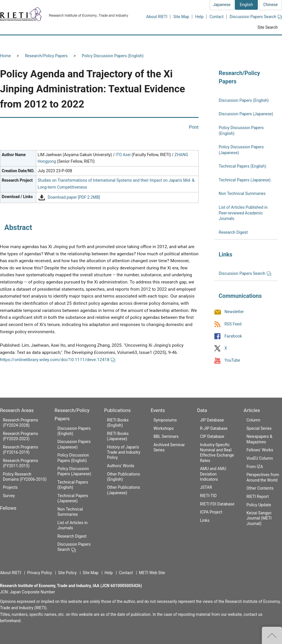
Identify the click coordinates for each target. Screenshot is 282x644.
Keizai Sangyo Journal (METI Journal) (259, 518)
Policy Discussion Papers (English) (113, 56)
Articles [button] (264, 42)
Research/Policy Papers (46, 56)
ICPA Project (211, 512)
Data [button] (232, 42)
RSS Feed (233, 324)
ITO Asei (123, 155)
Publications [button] (165, 42)
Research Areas (17, 410)
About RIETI (157, 17)
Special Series (259, 428)
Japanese (222, 5)
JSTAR (206, 487)
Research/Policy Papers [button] (113, 42)
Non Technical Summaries (242, 193)
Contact (217, 17)
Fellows (8, 508)
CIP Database (212, 436)
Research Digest (233, 232)
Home (5, 56)
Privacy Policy (39, 573)
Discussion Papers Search (256, 17)
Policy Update (259, 505)
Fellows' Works (260, 450)
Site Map (181, 17)
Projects (10, 487)
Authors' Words (121, 466)
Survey (9, 496)
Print (194, 127)
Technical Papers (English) (242, 166)
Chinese (270, 5)
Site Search (268, 27)
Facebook (233, 336)
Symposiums (165, 420)
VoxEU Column (260, 458)
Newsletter (234, 312)
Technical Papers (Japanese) (245, 180)
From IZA (255, 467)
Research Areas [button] (24, 42)
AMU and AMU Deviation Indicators (213, 474)
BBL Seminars (166, 436)
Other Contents (260, 488)
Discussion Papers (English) (244, 100)
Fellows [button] (66, 42)
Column (253, 420)
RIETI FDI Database (217, 504)
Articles (252, 410)
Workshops (163, 428)
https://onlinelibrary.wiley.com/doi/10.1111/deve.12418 (58, 360)
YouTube (232, 360)
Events (158, 410)
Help (199, 17)
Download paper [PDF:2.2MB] (74, 197)
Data (202, 410)
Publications (117, 410)
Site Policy (67, 573)
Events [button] (202, 42)
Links (205, 520)
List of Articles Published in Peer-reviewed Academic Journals (243, 213)
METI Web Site (152, 573)
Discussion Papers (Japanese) (246, 114)
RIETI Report (258, 497)
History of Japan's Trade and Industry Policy (124, 452)
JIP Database (212, 420)
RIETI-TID (208, 496)
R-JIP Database (214, 428)
